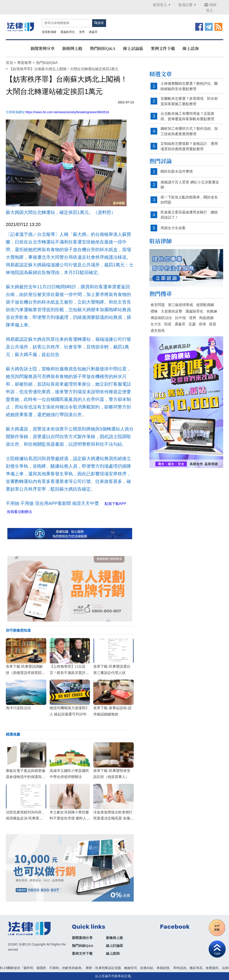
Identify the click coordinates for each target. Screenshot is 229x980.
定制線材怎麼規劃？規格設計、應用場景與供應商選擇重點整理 (189, 146)
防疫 (168, 324)
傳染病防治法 (161, 318)
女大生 (156, 324)
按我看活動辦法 (19, 512)
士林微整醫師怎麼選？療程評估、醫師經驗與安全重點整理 (189, 86)
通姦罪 (93, 32)
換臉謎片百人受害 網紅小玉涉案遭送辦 (190, 185)
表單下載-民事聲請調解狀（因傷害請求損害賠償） (24, 673)
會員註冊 (188, 5)
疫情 (202, 324)
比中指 (180, 318)
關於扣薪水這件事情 (177, 171)
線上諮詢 (191, 48)
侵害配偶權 (49, 32)
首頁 (9, 63)
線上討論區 (133, 48)
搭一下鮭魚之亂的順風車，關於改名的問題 (189, 200)
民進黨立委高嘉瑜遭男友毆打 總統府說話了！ (189, 215)
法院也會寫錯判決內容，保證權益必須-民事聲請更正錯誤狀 (25, 818)
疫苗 (213, 324)
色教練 (212, 311)
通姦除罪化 (68, 32)
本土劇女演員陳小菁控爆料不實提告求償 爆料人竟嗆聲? (70, 818)
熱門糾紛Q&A (103, 48)
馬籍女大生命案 (173, 228)
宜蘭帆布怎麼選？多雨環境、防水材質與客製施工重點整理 (189, 101)
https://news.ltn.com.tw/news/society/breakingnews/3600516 (67, 112)
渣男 (82, 32)
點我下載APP (115, 504)
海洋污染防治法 (18, 708)
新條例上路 (72, 48)
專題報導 (24, 63)
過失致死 (158, 331)
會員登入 (162, 5)
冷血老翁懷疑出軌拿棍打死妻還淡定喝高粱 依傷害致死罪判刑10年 (113, 818)
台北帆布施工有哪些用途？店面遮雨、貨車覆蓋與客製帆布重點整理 (187, 116)
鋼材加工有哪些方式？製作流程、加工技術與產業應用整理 (189, 131)
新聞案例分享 (42, 48)
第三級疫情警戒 (180, 305)
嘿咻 (154, 311)
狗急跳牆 (206, 318)
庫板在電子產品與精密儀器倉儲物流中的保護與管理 (25, 777)
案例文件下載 (163, 48)
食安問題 (158, 305)
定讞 (192, 324)
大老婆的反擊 (172, 311)
